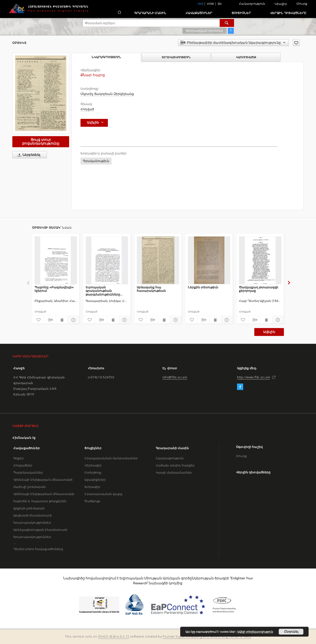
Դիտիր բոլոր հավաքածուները (38, 549)
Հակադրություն (252, 4)
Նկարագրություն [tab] (106, 57)
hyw (211, 4)
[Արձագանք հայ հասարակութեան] (158, 260)
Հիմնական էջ (24, 438)
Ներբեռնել (28, 155)
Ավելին (269, 332)
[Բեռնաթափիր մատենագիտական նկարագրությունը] (50, 320)
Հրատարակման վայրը (103, 494)
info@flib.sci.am (175, 377)
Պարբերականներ (28, 472)
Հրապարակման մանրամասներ (111, 458)
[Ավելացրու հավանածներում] (296, 43)
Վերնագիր (93, 465)
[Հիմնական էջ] (119, 13)
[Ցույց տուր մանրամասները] (73, 320)
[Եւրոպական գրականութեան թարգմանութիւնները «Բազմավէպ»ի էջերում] (107, 260)
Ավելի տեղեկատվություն (255, 632)
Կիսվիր (281, 4)
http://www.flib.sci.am (254, 377)
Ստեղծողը (93, 472)
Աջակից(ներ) (95, 480)
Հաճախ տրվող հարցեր (175, 465)
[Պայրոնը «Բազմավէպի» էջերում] (56, 260)
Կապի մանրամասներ (174, 472)
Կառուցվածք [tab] (246, 57)
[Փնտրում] (227, 23)
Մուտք (302, 4)
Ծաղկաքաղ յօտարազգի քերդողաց (259, 289)
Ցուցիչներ (241, 13)
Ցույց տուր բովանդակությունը (41, 141)
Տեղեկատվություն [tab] (176, 57)
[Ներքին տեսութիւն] (209, 260)
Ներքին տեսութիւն (203, 287)
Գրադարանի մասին (150, 13)
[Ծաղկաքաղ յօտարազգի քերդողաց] (260, 260)
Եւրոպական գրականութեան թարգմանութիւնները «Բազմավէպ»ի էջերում (104, 291)
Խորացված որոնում (205, 31)
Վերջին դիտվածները (288, 13)
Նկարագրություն (170, 458)
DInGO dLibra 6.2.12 (114, 636)
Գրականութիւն (96, 161)
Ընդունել (291, 632)
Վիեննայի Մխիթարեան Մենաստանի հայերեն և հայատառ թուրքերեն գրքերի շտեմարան (44, 501)
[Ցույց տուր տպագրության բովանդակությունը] (62, 320)
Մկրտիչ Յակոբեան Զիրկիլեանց (107, 94)
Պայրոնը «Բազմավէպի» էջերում (54, 289)
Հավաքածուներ (199, 13)
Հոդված (87, 109)
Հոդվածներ (23, 465)
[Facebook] (240, 387)
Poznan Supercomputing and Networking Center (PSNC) (207, 636)
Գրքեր (19, 458)
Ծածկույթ (92, 501)
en (220, 4)
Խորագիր (92, 487)
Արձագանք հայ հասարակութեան (151, 289)
